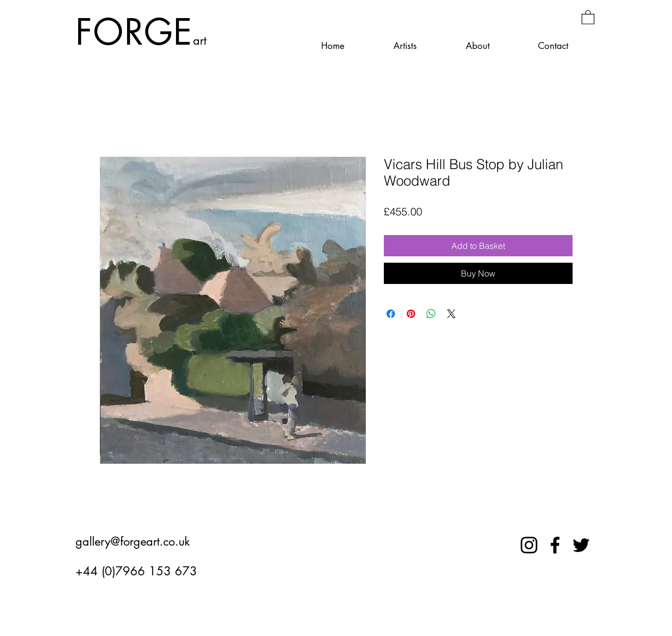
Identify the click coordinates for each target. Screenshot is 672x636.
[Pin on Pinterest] (411, 314)
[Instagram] (529, 545)
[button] (588, 17)
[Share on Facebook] (391, 314)
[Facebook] (555, 545)
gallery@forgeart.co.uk (133, 541)
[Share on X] (451, 314)
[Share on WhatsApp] (431, 314)
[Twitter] (581, 545)
